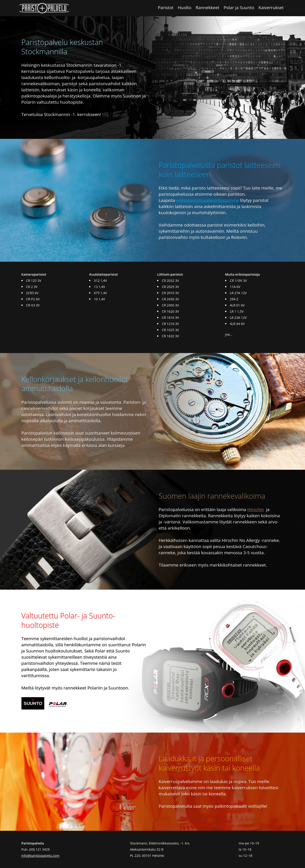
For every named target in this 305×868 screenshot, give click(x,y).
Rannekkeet (208, 8)
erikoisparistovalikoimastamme (208, 200)
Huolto (185, 8)
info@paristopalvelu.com (40, 856)
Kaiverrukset (271, 8)
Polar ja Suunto (239, 8)
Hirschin (255, 509)
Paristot (166, 8)
